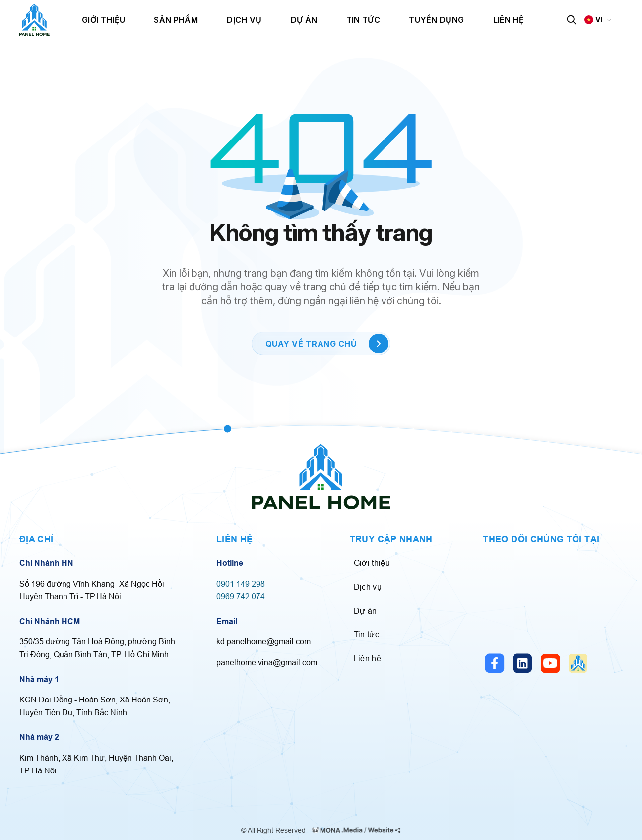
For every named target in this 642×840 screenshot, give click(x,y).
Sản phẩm (176, 20)
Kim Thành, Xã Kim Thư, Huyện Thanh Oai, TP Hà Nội (96, 764)
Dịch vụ (244, 20)
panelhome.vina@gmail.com (267, 662)
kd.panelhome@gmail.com (263, 641)
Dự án (304, 20)
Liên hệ (509, 20)
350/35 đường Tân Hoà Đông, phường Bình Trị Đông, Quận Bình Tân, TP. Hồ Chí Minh (97, 648)
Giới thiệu (103, 20)
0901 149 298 (241, 584)
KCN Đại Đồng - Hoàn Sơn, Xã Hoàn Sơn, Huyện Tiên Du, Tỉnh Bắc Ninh (95, 706)
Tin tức (363, 20)
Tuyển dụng (436, 20)
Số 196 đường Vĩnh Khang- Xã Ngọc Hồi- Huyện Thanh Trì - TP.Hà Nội (93, 590)
